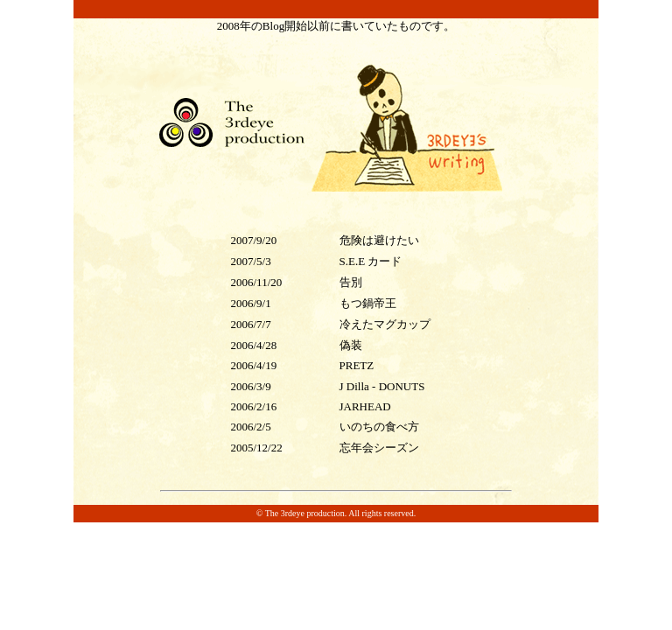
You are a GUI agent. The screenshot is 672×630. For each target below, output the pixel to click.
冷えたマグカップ (385, 324)
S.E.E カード (371, 261)
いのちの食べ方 (379, 427)
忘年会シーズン (379, 448)
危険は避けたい (379, 240)
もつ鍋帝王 (368, 303)
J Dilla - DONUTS (382, 386)
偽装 (351, 345)
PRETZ (357, 365)
